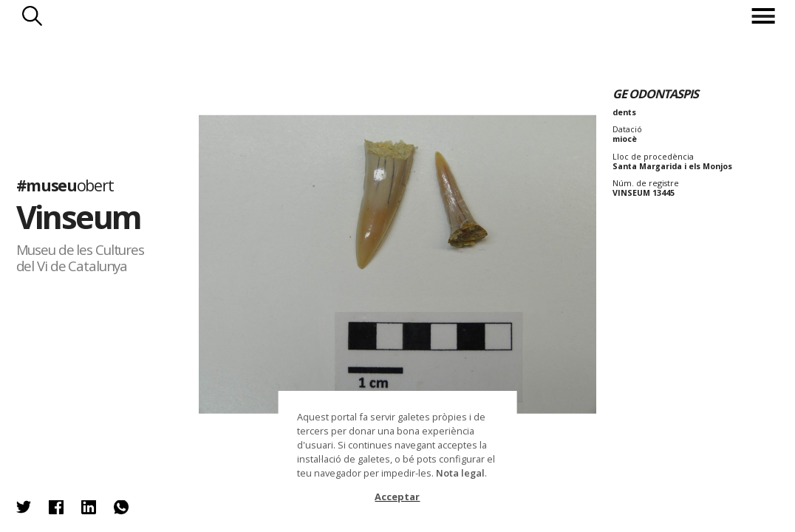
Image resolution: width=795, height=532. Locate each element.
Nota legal (460, 473)
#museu (65, 185)
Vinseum (79, 218)
